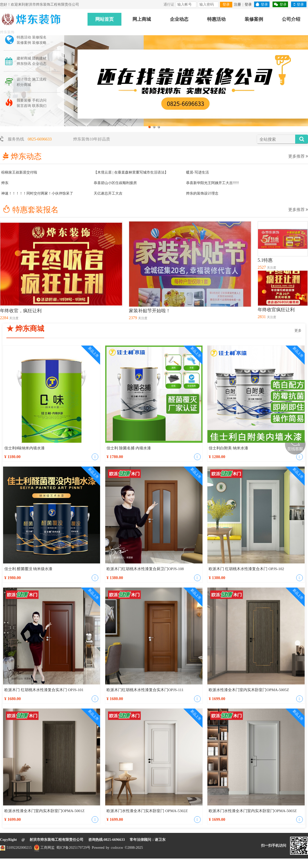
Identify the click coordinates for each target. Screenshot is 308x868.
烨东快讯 (24, 64)
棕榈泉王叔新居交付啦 (19, 172)
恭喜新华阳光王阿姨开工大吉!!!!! (212, 183)
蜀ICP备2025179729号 (73, 848)
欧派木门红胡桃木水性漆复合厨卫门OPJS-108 (145, 569)
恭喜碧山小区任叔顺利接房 (115, 183)
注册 (237, 4)
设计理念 (24, 79)
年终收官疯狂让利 (276, 310)
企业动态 (179, 19)
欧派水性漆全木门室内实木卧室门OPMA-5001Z (45, 811)
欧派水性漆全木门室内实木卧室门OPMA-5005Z (249, 690)
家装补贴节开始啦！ (150, 311)
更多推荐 (298, 156)
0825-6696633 (40, 139)
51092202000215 (19, 848)
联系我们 (39, 106)
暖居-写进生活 (198, 172)
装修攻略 (39, 43)
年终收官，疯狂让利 (21, 311)
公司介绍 (291, 19)
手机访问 (39, 100)
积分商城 (24, 85)
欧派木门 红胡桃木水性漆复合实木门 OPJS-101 (44, 690)
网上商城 (142, 19)
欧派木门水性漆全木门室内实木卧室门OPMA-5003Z (253, 811)
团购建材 (39, 58)
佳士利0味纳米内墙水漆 (25, 448)
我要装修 (24, 100)
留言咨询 (24, 106)
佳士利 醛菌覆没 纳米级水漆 (28, 569)
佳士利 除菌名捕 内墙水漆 (129, 448)
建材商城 (24, 58)
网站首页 (104, 19)
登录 (226, 4)
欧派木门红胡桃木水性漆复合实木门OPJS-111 (145, 690)
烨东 (5, 183)
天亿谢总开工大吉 (108, 193)
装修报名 (39, 37)
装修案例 (254, 19)
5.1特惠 (265, 260)
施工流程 (39, 79)
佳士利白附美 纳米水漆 (228, 448)
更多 (298, 331)
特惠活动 (216, 19)
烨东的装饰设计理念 (202, 193)
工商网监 (44, 848)
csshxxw (118, 848)
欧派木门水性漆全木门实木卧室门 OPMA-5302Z (147, 811)
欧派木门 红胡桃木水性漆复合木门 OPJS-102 (246, 569)
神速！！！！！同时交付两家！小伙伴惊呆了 (37, 193)
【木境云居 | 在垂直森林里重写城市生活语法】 (131, 172)
